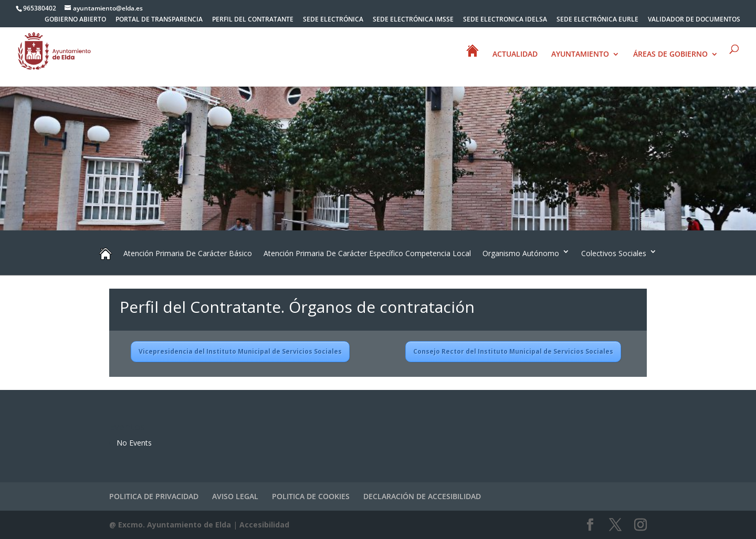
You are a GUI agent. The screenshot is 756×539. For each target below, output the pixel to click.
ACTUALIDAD (515, 55)
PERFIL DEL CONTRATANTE (253, 20)
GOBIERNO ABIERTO (75, 20)
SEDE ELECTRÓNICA (333, 20)
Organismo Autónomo (521, 253)
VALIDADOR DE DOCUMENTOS (694, 20)
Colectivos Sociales (614, 253)
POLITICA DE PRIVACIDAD (154, 496)
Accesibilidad (264, 525)
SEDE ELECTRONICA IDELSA (505, 20)
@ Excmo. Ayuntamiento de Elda (170, 525)
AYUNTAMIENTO (580, 55)
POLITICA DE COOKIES (311, 496)
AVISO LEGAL (235, 496)
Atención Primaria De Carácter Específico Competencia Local (367, 253)
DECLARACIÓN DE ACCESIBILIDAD (422, 496)
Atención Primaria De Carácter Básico (188, 253)
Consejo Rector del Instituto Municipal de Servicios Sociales (513, 351)
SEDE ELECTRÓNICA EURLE (597, 20)
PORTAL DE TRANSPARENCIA (159, 20)
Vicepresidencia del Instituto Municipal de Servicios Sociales (240, 351)
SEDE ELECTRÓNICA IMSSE (413, 20)
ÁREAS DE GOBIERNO (670, 55)
